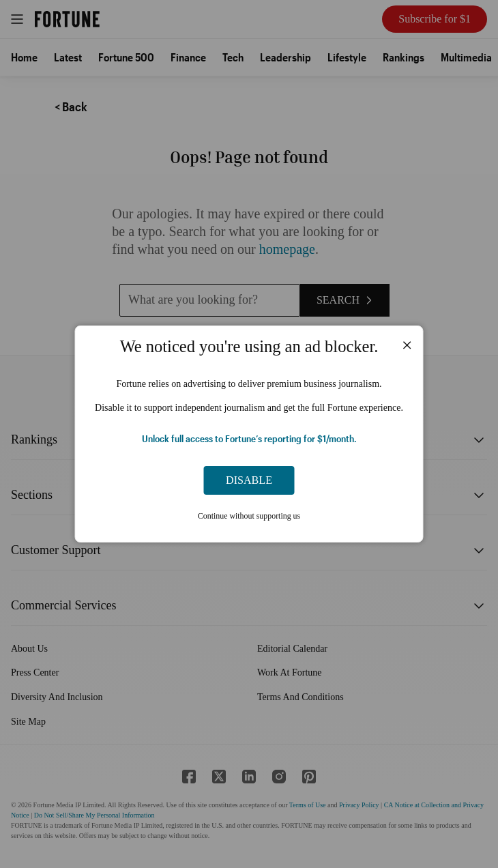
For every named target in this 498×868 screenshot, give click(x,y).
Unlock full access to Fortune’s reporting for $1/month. (249, 438)
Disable (249, 480)
